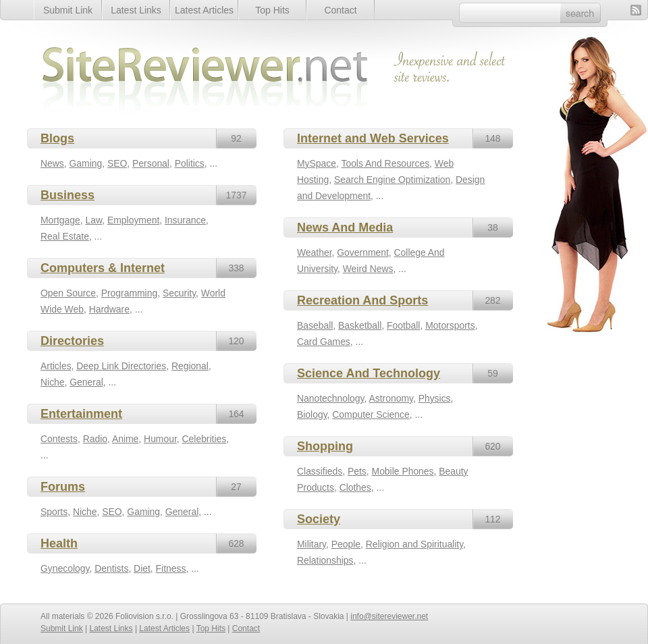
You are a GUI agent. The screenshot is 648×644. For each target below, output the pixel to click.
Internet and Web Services (373, 138)
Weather (315, 252)
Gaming (86, 163)
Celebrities (205, 439)
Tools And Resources (385, 163)
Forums (63, 487)
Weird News (368, 269)
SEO (117, 163)
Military (312, 544)
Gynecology (65, 568)
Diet (142, 568)
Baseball (315, 325)
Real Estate (65, 236)
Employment (133, 220)
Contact (340, 10)
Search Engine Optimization (392, 180)
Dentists (111, 568)
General (86, 382)
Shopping (325, 446)
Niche (53, 382)
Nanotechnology (330, 398)
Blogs (57, 138)
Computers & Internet (103, 268)
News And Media (345, 227)
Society (319, 519)
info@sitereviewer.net (389, 616)
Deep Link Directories (121, 366)
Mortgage (60, 220)
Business (67, 195)
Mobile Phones (403, 471)
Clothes (355, 487)
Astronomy (390, 398)
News (52, 163)
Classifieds (320, 471)
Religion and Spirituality (414, 544)
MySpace (317, 163)
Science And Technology (369, 373)
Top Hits (272, 10)
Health (59, 543)
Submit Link (68, 10)
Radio (95, 439)
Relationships (325, 560)
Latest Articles (204, 10)
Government (363, 252)
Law (93, 220)
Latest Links (136, 10)
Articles (56, 366)
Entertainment (81, 414)
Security (179, 293)
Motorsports (450, 325)
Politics (190, 163)
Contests (59, 439)
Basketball (360, 325)
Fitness (171, 568)
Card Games (324, 342)
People (346, 544)
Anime (125, 439)
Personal (151, 163)
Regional (190, 366)
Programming (129, 293)
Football (403, 325)
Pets (357, 471)
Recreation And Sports (362, 300)
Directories (72, 341)
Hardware (109, 309)
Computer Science (371, 414)
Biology (312, 414)
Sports (54, 512)
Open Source (68, 293)
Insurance (185, 220)
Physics (435, 398)
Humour (160, 439)
